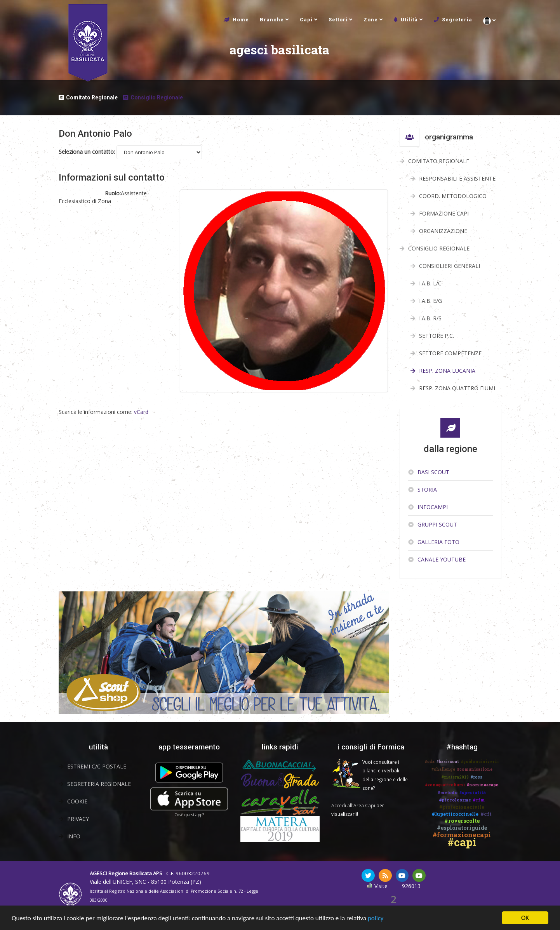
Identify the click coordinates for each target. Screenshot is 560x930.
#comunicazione (475, 769)
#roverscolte (462, 821)
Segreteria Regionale (99, 784)
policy (376, 919)
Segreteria (457, 20)
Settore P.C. (437, 336)
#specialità (473, 792)
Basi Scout (433, 472)
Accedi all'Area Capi (353, 805)
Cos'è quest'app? (189, 815)
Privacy (78, 819)
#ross (477, 777)
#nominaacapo (483, 785)
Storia (427, 489)
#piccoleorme (455, 800)
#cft (486, 814)
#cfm (479, 800)
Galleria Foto (438, 542)
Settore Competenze (450, 353)
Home (241, 20)
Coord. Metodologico (453, 196)
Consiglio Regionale (157, 97)
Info (74, 836)
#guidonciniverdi (480, 762)
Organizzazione (443, 231)
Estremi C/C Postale (97, 766)
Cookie (77, 801)
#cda (430, 762)
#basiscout (448, 762)
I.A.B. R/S (430, 318)
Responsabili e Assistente (457, 178)
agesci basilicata (202, 59)
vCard (141, 412)
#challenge (443, 769)
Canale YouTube (442, 559)
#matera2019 (455, 777)
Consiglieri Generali (450, 266)
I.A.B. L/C (430, 283)
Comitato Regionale (92, 97)
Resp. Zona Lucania (447, 371)
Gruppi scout (437, 524)
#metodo (448, 792)
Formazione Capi (444, 213)
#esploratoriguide (462, 828)
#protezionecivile (462, 807)
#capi (462, 842)
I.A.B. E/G (430, 301)
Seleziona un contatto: (87, 152)
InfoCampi (433, 507)
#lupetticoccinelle (455, 814)
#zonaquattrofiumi (445, 785)
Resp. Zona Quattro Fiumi (457, 388)
